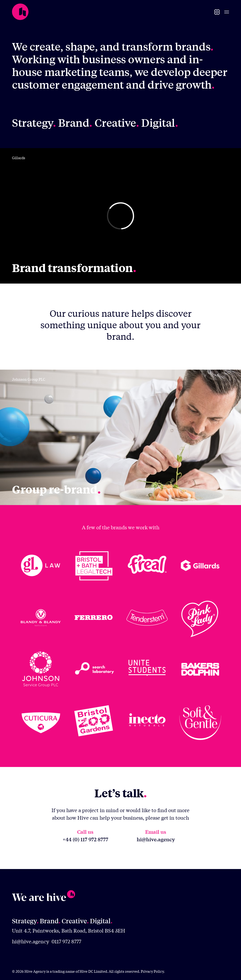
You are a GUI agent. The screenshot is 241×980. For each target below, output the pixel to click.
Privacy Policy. (153, 971)
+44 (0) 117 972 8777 (85, 839)
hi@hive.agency (156, 839)
